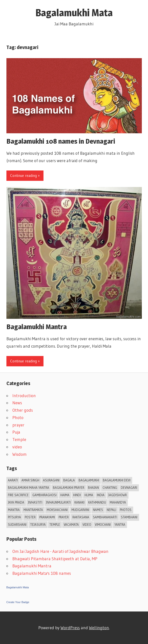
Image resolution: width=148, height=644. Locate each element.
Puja (16, 432)
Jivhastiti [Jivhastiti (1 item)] (35, 502)
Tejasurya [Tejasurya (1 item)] (38, 525)
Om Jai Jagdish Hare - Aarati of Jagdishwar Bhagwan (60, 551)
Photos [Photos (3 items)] (126, 510)
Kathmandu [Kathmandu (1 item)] (97, 502)
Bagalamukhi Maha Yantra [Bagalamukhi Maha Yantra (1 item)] (29, 488)
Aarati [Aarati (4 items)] (13, 480)
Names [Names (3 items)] (98, 510)
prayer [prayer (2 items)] (64, 517)
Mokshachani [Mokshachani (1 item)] (57, 510)
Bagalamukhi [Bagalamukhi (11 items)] (89, 480)
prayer (18, 425)
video (17, 447)
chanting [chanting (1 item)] (110, 488)
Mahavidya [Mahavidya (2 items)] (118, 502)
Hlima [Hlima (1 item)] (89, 495)
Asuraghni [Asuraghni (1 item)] (51, 480)
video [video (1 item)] (87, 525)
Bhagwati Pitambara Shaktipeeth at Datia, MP (55, 559)
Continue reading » (25, 176)
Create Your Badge (18, 602)
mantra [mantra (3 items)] (14, 510)
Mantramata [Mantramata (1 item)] (33, 510)
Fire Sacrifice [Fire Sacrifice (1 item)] (18, 495)
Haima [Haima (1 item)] (65, 495)
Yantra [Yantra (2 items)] (120, 525)
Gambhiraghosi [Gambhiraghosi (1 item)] (44, 495)
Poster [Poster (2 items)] (30, 517)
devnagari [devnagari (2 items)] (129, 488)
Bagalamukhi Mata (74, 13)
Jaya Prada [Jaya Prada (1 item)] (16, 502)
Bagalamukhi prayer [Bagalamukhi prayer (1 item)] (69, 488)
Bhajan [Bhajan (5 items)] (93, 488)
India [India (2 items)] (101, 495)
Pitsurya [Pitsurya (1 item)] (14, 517)
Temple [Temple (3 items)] (55, 525)
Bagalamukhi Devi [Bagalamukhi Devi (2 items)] (117, 480)
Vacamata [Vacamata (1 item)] (71, 525)
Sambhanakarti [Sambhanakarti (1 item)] (105, 517)
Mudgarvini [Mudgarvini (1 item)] (80, 510)
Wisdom (20, 454)
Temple (19, 439)
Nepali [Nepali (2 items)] (111, 510)
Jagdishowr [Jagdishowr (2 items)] (117, 495)
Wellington (99, 628)
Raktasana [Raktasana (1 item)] (81, 517)
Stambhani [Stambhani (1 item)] (129, 517)
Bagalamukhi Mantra (37, 327)
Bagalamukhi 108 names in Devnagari (61, 141)
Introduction (24, 396)
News (17, 403)
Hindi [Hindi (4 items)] (77, 495)
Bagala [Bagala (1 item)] (69, 480)
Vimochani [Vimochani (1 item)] (103, 525)
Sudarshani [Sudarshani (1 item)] (17, 525)
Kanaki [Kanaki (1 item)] (79, 502)
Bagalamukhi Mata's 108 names (42, 573)
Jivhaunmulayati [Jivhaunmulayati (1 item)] (58, 502)
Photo (18, 417)
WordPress (70, 628)
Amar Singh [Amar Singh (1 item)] (30, 480)
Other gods (23, 410)
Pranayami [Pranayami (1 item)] (47, 517)
